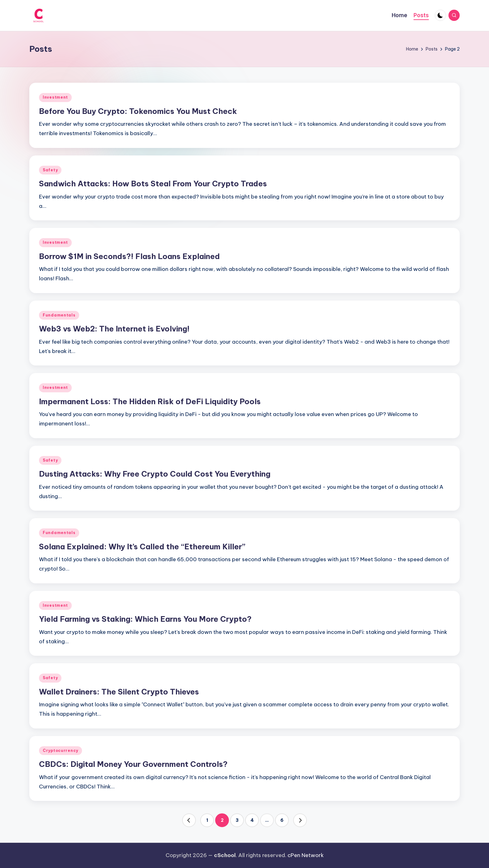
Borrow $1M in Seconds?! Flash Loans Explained (129, 256)
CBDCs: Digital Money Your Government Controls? (133, 764)
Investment (55, 97)
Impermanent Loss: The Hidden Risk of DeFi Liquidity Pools (150, 401)
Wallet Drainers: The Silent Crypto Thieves (119, 692)
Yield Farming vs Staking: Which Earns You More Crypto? (145, 619)
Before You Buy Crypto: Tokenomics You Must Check (138, 111)
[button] (189, 820)
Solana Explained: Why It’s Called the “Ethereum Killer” (142, 547)
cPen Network (306, 855)
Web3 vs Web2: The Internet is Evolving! (114, 329)
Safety (50, 170)
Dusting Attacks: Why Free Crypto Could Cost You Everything (155, 474)
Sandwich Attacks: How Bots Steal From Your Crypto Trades (153, 184)
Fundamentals (59, 315)
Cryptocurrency (61, 750)
